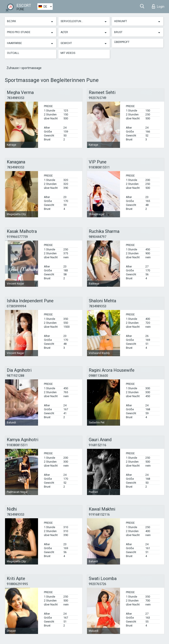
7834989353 (16, 98)
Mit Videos (68, 53)
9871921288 (16, 376)
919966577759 (17, 237)
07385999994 (16, 306)
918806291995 (17, 584)
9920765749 (98, 98)
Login (158, 6)
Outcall (13, 53)
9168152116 (98, 445)
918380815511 (99, 167)
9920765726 (98, 584)
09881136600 (98, 376)
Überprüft (122, 42)
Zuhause (13, 68)
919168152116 (99, 515)
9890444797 (98, 237)
